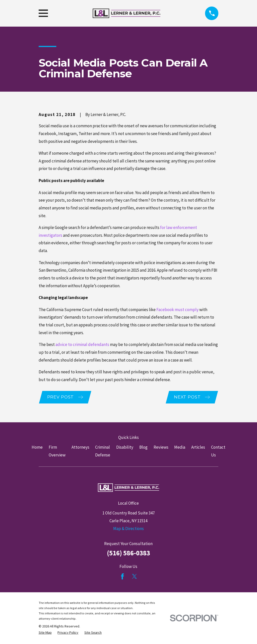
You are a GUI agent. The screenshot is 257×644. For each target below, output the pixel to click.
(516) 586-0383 (128, 553)
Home (37, 447)
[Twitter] (135, 577)
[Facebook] (122, 577)
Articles (198, 447)
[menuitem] (45, 633)
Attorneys (80, 447)
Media (180, 447)
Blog (143, 447)
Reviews (161, 447)
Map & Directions (128, 529)
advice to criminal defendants (82, 344)
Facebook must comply (177, 310)
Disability (125, 447)
